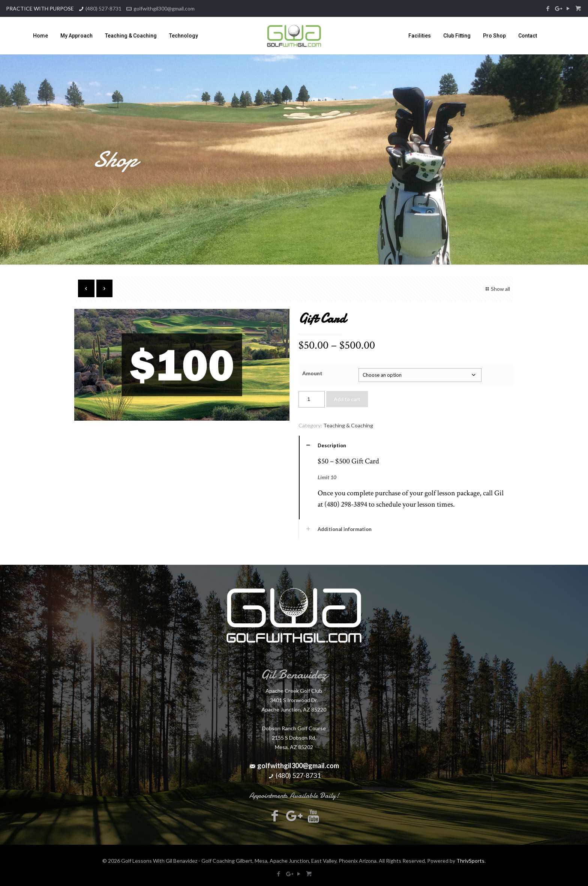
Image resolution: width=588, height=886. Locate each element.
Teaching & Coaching (348, 425)
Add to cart (347, 399)
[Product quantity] (312, 399)
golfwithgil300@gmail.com (164, 8)
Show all (497, 289)
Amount (312, 373)
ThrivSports (470, 861)
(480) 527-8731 (103, 8)
